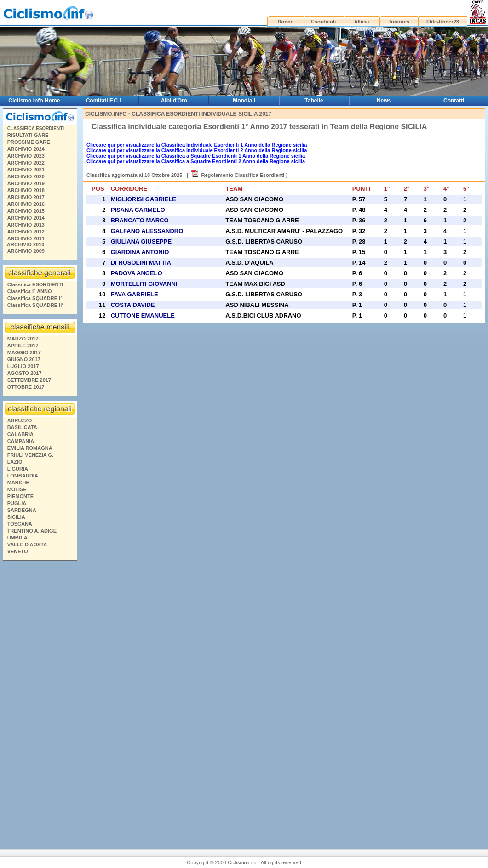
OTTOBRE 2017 (26, 387)
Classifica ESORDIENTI (35, 284)
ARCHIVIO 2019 (26, 183)
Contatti (454, 101)
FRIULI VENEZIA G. (30, 455)
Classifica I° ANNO (30, 291)
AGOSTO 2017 (25, 373)
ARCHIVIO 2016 (26, 204)
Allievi (362, 22)
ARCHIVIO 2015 (26, 211)
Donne (286, 22)
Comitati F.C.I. (104, 101)
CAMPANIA (21, 441)
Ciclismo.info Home (34, 101)
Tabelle (314, 101)
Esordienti (324, 22)
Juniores (399, 22)
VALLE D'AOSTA (27, 545)
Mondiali (244, 101)
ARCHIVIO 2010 (26, 244)
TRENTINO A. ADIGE (32, 531)
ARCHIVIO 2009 (26, 251)
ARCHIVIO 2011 (26, 238)
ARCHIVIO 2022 (26, 163)
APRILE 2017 (23, 346)
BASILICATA (22, 427)
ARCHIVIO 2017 (26, 197)
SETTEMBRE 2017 (29, 380)
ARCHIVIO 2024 (26, 149)
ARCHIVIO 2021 (26, 170)
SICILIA (16, 517)
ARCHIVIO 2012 (26, 232)
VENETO (18, 551)
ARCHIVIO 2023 (26, 156)
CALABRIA (20, 434)
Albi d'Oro (174, 101)
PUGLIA (17, 503)
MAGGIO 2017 (24, 352)
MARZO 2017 (23, 339)
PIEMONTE (20, 496)
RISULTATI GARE (28, 135)
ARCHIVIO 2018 (26, 190)
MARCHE (18, 482)
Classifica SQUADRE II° (36, 305)
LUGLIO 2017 (23, 366)
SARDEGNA (22, 510)
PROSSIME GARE (29, 142)
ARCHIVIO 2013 (26, 225)
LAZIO (15, 462)
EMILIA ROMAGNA (30, 448)
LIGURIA (18, 469)
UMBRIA (17, 538)
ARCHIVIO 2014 (26, 218)
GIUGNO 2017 (24, 359)
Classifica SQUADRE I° (35, 298)
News (384, 101)
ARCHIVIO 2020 (26, 176)
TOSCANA (20, 524)
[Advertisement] (40, 698)
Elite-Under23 (443, 22)
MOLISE (17, 489)
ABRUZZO (20, 420)
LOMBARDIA (23, 476)
